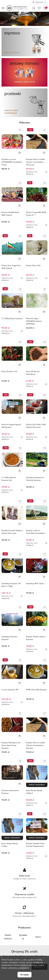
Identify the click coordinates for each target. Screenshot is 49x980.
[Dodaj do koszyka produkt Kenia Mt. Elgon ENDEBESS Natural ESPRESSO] (44, 312)
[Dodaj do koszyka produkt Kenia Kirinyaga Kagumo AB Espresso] (20, 418)
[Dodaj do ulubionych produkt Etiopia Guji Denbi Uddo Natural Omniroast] (45, 395)
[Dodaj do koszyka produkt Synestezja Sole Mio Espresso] (20, 630)
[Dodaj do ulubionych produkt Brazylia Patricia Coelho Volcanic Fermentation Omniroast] (45, 130)
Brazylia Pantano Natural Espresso (36, 638)
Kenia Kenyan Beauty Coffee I (10, 845)
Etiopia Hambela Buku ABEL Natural (10, 214)
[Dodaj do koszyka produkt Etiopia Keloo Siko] (44, 259)
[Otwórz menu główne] (3, 8)
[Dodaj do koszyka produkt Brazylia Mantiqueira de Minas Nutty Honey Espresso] (20, 736)
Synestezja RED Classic (35, 584)
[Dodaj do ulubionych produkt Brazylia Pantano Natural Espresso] (45, 607)
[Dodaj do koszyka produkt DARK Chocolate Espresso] (44, 683)
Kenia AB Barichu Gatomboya (33, 373)
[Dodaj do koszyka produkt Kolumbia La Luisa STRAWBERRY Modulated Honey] (20, 153)
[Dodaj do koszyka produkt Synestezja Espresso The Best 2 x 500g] (20, 577)
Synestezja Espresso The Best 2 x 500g (11, 585)
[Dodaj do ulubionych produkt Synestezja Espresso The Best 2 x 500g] (20, 554)
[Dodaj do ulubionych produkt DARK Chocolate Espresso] (45, 660)
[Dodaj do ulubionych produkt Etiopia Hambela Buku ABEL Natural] (20, 183)
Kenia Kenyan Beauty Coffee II (34, 792)
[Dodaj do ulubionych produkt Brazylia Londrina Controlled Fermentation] (45, 501)
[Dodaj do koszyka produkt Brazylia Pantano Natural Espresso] (44, 630)
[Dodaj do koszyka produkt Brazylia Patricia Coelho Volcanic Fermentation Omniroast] (44, 153)
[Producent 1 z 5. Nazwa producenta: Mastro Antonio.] (8, 937)
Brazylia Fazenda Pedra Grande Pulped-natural (35, 845)
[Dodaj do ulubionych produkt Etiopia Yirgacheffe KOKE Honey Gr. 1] (45, 183)
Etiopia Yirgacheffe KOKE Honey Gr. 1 (36, 214)
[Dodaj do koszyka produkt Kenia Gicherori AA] (20, 365)
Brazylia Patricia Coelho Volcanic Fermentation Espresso (36, 745)
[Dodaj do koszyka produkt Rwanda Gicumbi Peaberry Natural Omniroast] (20, 524)
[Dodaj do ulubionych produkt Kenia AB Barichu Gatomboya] (45, 342)
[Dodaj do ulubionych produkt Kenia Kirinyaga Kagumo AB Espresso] (20, 395)
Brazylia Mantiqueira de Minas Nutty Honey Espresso (11, 745)
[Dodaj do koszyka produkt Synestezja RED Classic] (44, 577)
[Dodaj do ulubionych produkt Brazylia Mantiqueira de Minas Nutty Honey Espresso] (20, 713)
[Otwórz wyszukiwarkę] (34, 8)
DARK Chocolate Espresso (37, 690)
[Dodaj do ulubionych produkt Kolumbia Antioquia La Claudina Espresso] (45, 448)
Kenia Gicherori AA (9, 371)
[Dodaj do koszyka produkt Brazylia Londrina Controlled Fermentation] (44, 524)
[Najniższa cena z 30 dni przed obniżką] (46, 172)
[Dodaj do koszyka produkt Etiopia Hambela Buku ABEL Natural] (20, 206)
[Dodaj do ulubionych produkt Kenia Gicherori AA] (20, 342)
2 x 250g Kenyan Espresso (12, 318)
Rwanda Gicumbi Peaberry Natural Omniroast (12, 532)
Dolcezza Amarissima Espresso (10, 792)
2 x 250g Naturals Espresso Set (9, 479)
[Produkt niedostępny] (37, 785)
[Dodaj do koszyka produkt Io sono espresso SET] (20, 683)
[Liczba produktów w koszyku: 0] (45, 8)
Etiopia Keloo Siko (33, 265)
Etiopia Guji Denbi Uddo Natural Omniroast (36, 426)
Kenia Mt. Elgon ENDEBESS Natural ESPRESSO (34, 321)
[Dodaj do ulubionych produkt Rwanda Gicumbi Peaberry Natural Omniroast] (20, 501)
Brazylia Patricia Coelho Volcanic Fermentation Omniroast (36, 162)
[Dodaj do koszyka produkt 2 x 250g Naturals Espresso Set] (20, 471)
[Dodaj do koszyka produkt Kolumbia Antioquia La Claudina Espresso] (44, 471)
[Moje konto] (39, 2)
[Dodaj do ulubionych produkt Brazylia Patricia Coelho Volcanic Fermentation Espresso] (45, 713)
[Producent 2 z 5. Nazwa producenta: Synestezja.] (23, 937)
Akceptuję (24, 975)
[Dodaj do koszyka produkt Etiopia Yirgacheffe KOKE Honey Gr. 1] (44, 206)
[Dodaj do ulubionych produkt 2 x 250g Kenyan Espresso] (20, 289)
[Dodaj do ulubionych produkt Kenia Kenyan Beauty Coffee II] (45, 761)
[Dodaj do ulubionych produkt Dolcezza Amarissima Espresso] (20, 761)
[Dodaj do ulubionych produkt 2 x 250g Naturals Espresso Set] (20, 448)
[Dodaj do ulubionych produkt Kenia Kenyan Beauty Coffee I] (20, 814)
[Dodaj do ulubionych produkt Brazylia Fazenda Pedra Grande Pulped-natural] (45, 814)
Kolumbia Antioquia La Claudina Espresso (35, 479)
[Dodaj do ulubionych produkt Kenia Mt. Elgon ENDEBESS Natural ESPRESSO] (45, 289)
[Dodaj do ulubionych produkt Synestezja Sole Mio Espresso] (20, 607)
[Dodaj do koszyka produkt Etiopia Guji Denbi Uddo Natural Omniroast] (44, 418)
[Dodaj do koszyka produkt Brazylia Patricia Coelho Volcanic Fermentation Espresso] (44, 736)
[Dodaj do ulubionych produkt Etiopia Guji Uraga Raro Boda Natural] (20, 236)
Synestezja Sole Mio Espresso (9, 638)
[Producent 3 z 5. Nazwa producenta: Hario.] (38, 937)
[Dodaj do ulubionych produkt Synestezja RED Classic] (45, 554)
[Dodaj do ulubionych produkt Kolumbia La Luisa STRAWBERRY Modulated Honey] (20, 130)
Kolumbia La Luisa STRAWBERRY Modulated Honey (12, 162)
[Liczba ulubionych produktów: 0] (39, 8)
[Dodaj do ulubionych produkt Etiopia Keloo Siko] (45, 236)
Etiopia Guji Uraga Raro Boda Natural (11, 267)
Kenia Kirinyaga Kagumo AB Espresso (11, 426)
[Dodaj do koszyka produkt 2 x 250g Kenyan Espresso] (20, 312)
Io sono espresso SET (10, 690)
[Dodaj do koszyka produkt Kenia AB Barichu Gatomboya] (44, 365)
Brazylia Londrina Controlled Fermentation (36, 532)
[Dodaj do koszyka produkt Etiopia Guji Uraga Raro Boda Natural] (20, 259)
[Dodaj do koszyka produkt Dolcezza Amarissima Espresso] (20, 784)
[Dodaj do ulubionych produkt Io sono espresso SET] (20, 660)
